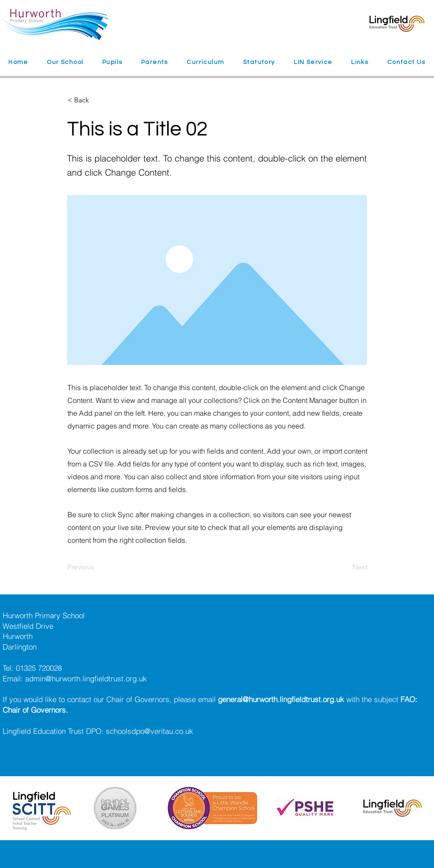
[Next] (345, 567)
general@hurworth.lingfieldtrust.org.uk (281, 699)
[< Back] (97, 100)
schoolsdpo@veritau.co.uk (150, 731)
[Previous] (97, 567)
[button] (65, 63)
